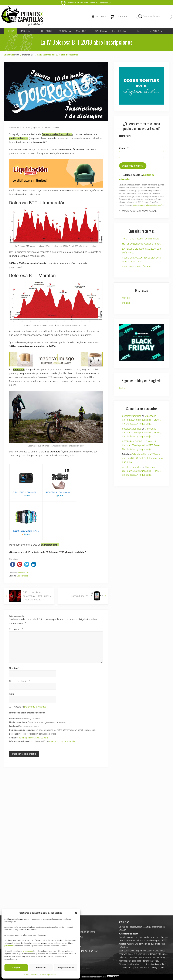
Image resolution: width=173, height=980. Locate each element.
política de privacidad (35, 707)
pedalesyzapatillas (132, 408)
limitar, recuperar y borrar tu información (148, 205)
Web (11, 694)
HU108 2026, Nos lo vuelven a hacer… (142, 244)
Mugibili (126, 303)
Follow (123, 381)
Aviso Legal (67, 830)
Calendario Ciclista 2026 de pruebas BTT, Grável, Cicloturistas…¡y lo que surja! (141, 412)
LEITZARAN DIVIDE (132, 434)
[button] (76, 913)
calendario (19, 370)
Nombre (14, 668)
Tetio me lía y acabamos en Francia (141, 239)
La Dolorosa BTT (50, 545)
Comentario (16, 629)
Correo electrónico (19, 681)
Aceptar (16, 968)
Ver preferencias (66, 968)
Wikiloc (126, 298)
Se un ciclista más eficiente (136, 267)
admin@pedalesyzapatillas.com (33, 738)
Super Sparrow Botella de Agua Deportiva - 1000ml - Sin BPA (26, 531)
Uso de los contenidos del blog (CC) (80, 840)
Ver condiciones (103, 3)
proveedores (9, 946)
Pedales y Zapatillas (76, 866)
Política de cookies (31, 974)
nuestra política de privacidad (63, 741)
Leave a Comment (51, 127)
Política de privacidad (48, 974)
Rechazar (41, 968)
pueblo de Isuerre (18, 138)
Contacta (66, 816)
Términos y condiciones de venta (78, 821)
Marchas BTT (24, 573)
